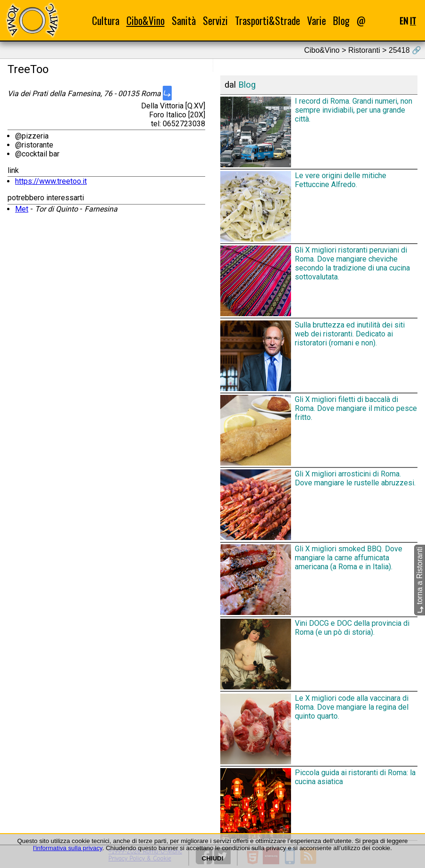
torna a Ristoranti (420, 580)
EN (404, 20)
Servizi (215, 20)
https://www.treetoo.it (51, 181)
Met (22, 209)
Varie (317, 20)
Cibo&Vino (146, 20)
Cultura (106, 20)
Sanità (184, 20)
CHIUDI (213, 858)
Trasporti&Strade (267, 20)
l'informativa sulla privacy (68, 848)
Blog (341, 20)
